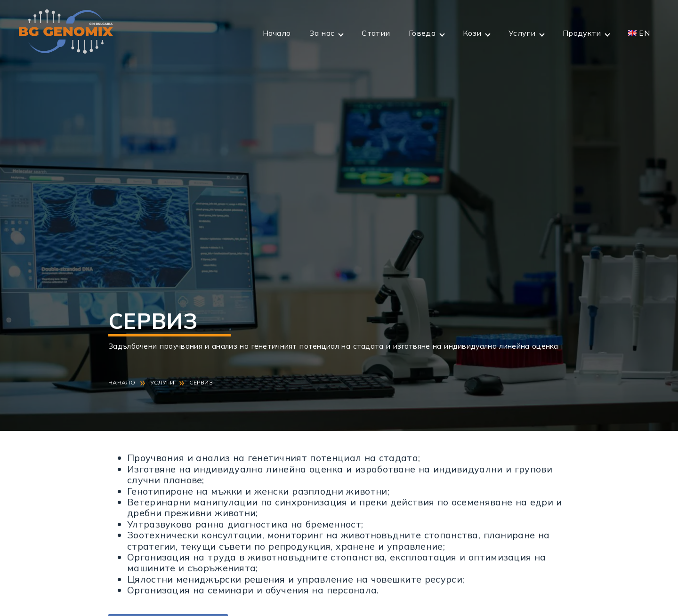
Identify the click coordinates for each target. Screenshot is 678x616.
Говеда (422, 33)
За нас (322, 33)
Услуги (522, 33)
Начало (277, 33)
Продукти (582, 33)
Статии (376, 33)
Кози (472, 33)
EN (644, 33)
